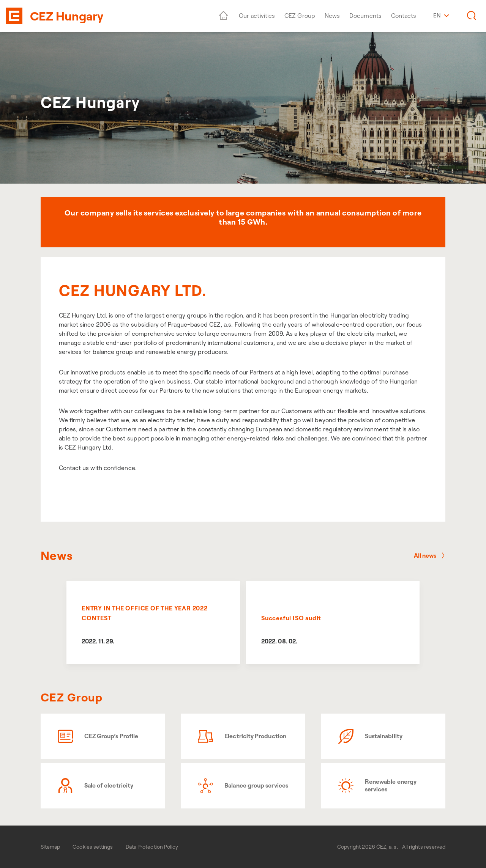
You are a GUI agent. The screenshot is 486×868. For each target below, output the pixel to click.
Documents (365, 16)
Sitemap (50, 847)
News (332, 16)
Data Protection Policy (152, 847)
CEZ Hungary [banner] (67, 16)
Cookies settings (93, 847)
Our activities (257, 16)
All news (430, 555)
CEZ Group (300, 16)
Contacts (404, 16)
